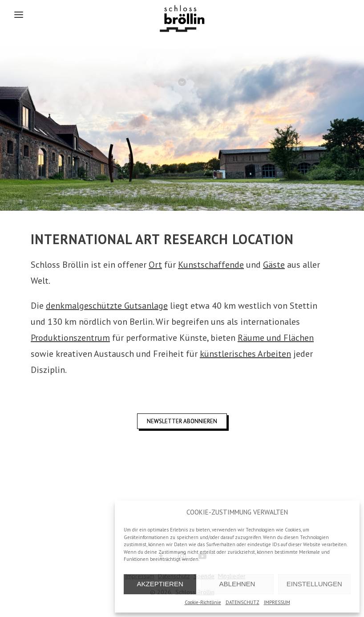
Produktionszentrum (70, 338)
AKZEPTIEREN (160, 584)
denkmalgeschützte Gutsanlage (107, 306)
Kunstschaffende (211, 265)
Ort (155, 265)
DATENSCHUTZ (243, 602)
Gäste (274, 265)
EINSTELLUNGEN (314, 584)
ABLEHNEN (237, 584)
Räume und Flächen (276, 338)
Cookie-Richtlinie (203, 602)
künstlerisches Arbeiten (245, 354)
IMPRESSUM (277, 602)
